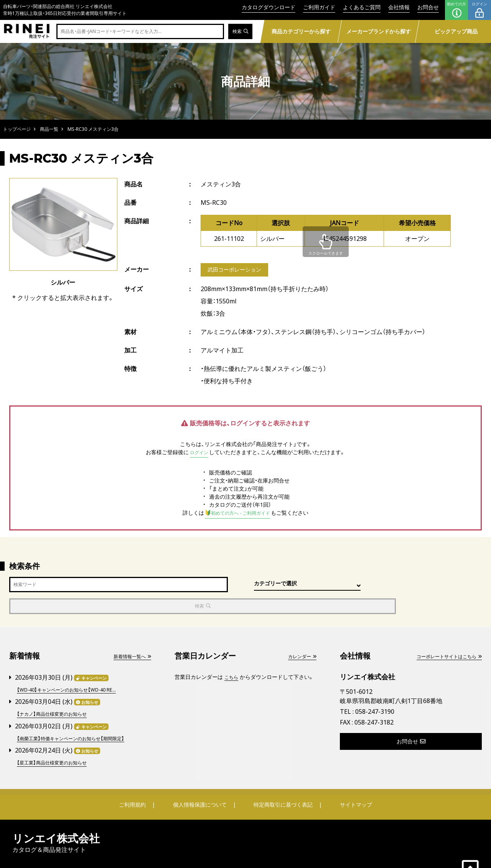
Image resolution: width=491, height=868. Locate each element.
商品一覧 (49, 129)
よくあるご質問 (362, 7)
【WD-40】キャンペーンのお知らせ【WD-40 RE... (73, 669)
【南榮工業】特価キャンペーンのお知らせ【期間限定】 (79, 717)
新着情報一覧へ (129, 636)
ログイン (479, 10)
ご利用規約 (137, 782)
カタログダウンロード (269, 7)
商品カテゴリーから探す (301, 31)
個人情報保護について (200, 782)
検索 (239, 32)
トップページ (17, 129)
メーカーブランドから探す (378, 31)
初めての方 (456, 10)
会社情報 (399, 7)
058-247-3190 (375, 692)
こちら (232, 657)
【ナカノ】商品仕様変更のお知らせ (57, 693)
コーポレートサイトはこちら (444, 636)
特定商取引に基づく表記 (282, 782)
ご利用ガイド (319, 7)
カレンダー (300, 636)
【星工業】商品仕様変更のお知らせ (57, 740)
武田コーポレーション (238, 270)
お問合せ (428, 7)
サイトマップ (351, 782)
